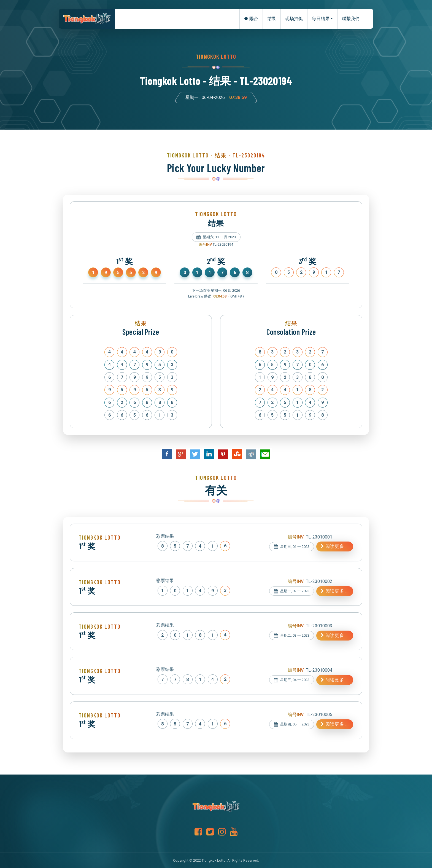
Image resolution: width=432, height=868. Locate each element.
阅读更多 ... (335, 546)
